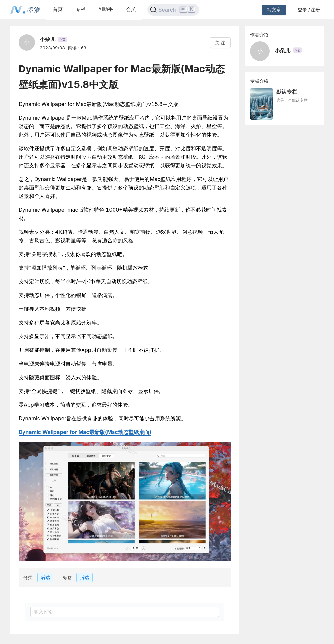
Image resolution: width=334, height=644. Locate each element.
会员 (131, 9)
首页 (58, 9)
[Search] (173, 10)
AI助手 (106, 9)
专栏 (81, 9)
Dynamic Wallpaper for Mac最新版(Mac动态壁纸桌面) (85, 432)
